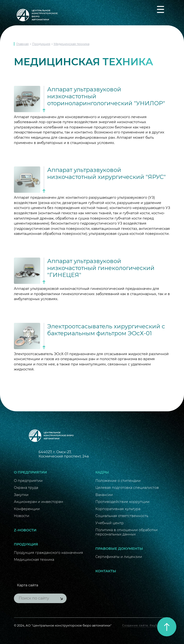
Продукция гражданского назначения (49, 553)
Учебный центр (109, 523)
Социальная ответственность (122, 516)
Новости (22, 516)
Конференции (27, 509)
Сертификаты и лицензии (119, 557)
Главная (23, 44)
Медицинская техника (72, 44)
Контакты (106, 571)
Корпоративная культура (118, 509)
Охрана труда (26, 488)
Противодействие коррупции (122, 502)
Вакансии (104, 495)
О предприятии (30, 472)
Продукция (41, 44)
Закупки (21, 495)
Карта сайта (28, 585)
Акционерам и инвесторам (38, 502)
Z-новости (25, 530)
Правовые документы (119, 549)
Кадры (102, 472)
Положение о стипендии (118, 481)
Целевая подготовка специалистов (127, 488)
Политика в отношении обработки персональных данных (126, 532)
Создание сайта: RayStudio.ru (146, 625)
